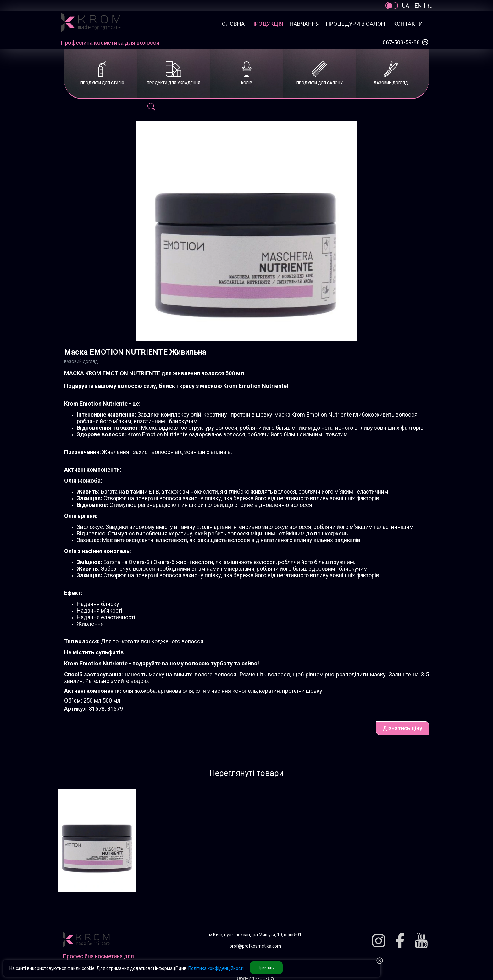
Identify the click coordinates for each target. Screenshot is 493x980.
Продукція (267, 24)
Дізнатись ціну (402, 728)
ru (430, 6)
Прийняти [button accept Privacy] (266, 968)
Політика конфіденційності (216, 968)
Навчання (305, 24)
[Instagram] (379, 941)
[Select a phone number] (425, 42)
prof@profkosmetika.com (255, 946)
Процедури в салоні (356, 24)
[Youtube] (421, 941)
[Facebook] (400, 941)
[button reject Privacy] (380, 961)
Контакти (408, 24)
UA (406, 6)
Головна (232, 24)
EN (418, 6)
